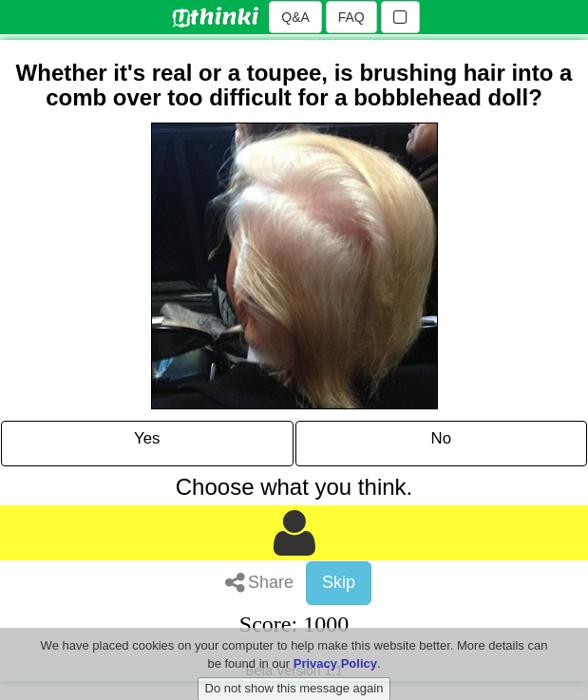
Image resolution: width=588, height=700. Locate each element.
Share (259, 582)
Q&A (295, 17)
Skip (339, 582)
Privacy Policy (335, 673)
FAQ (351, 17)
